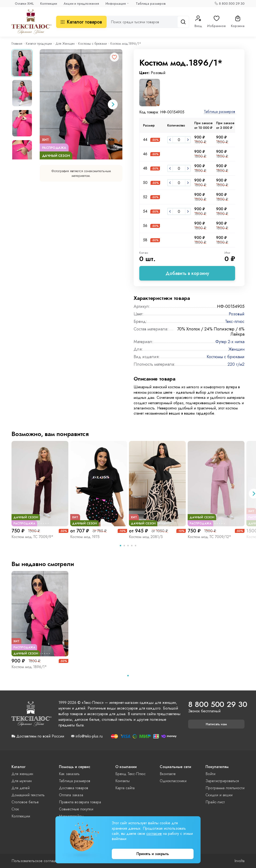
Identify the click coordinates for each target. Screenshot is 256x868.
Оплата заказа (71, 795)
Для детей (21, 788)
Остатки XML (24, 4)
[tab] (120, 546)
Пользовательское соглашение (38, 861)
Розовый (237, 314)
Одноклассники (173, 781)
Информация (116, 4)
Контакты (122, 781)
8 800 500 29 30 (232, 4)
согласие (154, 834)
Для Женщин (65, 44)
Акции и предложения (81, 4)
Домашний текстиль (28, 795)
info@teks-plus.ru (89, 736)
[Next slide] (113, 104)
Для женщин (22, 774)
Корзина (238, 22)
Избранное (216, 22)
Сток (15, 809)
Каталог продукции (39, 44)
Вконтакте (168, 774)
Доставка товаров (74, 788)
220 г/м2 (236, 364)
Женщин (236, 349)
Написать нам (216, 724)
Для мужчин (22, 781)
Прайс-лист (215, 802)
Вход (198, 22)
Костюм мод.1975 (85, 537)
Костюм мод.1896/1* (29, 667)
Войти (210, 774)
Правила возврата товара (80, 802)
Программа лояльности (225, 788)
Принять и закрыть (153, 854)
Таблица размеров (151, 4)
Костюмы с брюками (93, 44)
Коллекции (49, 4)
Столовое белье (25, 802)
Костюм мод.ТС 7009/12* (209, 537)
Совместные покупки (76, 809)
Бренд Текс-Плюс (130, 774)
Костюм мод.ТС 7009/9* (32, 537)
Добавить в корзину (187, 273)
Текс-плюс (235, 321)
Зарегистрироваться (222, 781)
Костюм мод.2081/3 (146, 537)
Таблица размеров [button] (219, 112)
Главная (17, 44)
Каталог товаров (81, 22)
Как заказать (69, 774)
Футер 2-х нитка (230, 342)
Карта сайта (125, 788)
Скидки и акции (219, 795)
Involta (239, 861)
